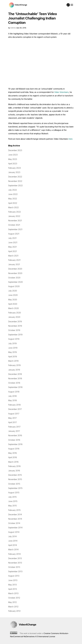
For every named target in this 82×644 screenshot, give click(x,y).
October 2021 (14, 225)
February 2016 (14, 466)
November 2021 (15, 221)
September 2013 (15, 572)
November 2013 (15, 563)
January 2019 (14, 370)
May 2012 (12, 602)
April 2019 (13, 357)
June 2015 (13, 501)
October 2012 (14, 598)
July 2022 (13, 190)
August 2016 (14, 449)
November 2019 (15, 326)
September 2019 (15, 335)
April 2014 (13, 545)
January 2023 (14, 172)
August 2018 (14, 392)
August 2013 (14, 576)
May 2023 (13, 159)
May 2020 (13, 300)
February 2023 (14, 168)
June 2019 (13, 348)
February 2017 (14, 427)
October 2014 (14, 523)
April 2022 (13, 203)
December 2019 (15, 322)
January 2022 (14, 216)
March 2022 (13, 208)
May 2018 (13, 401)
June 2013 (13, 580)
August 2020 (14, 286)
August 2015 (14, 493)
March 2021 (13, 256)
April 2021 (13, 251)
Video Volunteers (61, 92)
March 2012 (13, 607)
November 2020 (15, 273)
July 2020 (13, 291)
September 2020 (15, 282)
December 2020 (15, 269)
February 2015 (14, 510)
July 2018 (12, 396)
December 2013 (15, 558)
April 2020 (13, 304)
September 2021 (15, 230)
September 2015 (15, 488)
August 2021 (14, 234)
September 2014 (15, 528)
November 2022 (15, 181)
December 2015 (15, 475)
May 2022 (13, 199)
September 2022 (15, 186)
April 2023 (13, 164)
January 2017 (14, 431)
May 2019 (13, 352)
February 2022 (14, 212)
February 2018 (14, 405)
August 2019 (14, 339)
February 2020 (15, 313)
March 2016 (13, 462)
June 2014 (13, 541)
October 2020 (14, 278)
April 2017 (13, 422)
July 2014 (12, 537)
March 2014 (13, 550)
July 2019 (12, 344)
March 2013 (13, 594)
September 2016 (15, 444)
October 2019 (14, 330)
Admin (13, 28)
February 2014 (14, 554)
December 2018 (15, 374)
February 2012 (14, 611)
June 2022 (13, 194)
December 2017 (15, 409)
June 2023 (13, 155)
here (71, 139)
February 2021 (14, 260)
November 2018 (15, 379)
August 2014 (14, 532)
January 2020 (14, 317)
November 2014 (15, 519)
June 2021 (13, 243)
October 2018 (14, 383)
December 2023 (15, 150)
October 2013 (14, 567)
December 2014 (15, 515)
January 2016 (14, 471)
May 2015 (12, 506)
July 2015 (12, 497)
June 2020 (13, 295)
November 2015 (15, 479)
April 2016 (13, 458)
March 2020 (14, 308)
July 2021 (12, 238)
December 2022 (15, 177)
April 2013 (13, 589)
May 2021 (12, 247)
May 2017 (12, 418)
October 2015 (14, 484)
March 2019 (13, 361)
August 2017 (14, 414)
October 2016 (14, 440)
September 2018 (15, 387)
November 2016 (15, 436)
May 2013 (12, 585)
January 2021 (14, 265)
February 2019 (14, 365)
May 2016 (13, 453)
